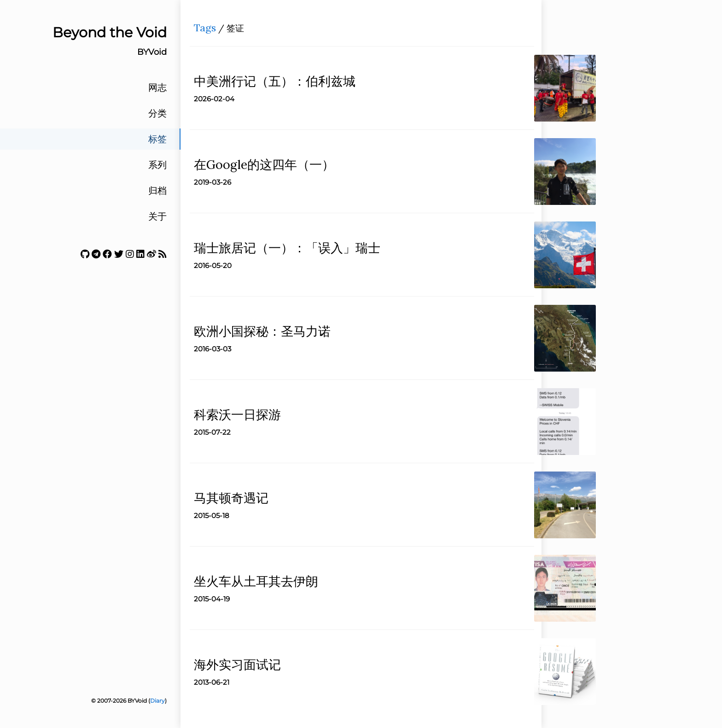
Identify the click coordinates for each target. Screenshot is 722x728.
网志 (157, 87)
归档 (157, 191)
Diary (157, 701)
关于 (157, 216)
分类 (157, 113)
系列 (157, 165)
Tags (208, 30)
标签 (157, 139)
